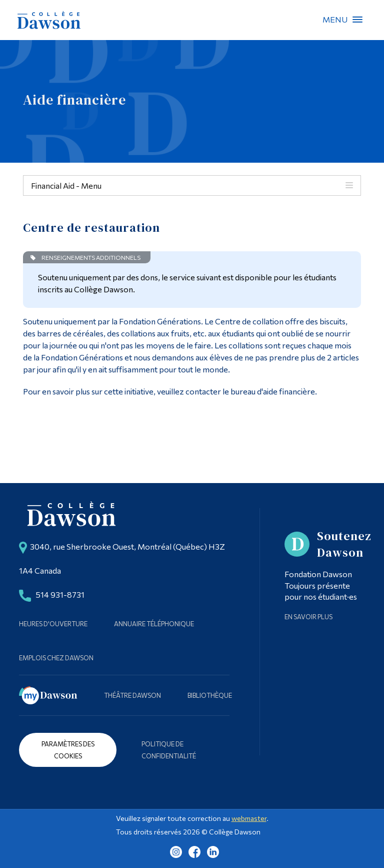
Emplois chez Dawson (56, 658)
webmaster (249, 818)
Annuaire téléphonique (154, 624)
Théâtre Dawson (132, 695)
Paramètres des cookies (68, 750)
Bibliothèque (210, 695)
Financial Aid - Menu (66, 185)
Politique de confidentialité (169, 750)
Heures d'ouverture (53, 624)
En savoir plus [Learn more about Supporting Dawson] (308, 617)
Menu (357, 20)
